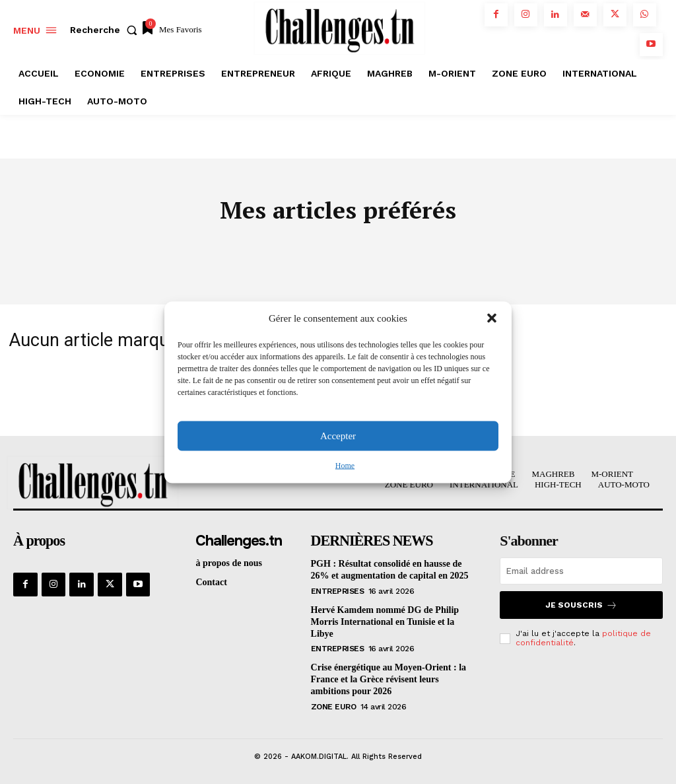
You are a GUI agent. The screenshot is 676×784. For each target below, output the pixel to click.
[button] (492, 318)
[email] (581, 572)
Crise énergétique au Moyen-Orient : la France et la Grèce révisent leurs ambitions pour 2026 (389, 677)
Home (345, 465)
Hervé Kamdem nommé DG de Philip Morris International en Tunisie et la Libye (385, 621)
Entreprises (338, 590)
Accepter (338, 436)
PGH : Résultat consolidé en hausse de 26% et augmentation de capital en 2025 (390, 570)
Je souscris (581, 605)
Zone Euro (334, 703)
